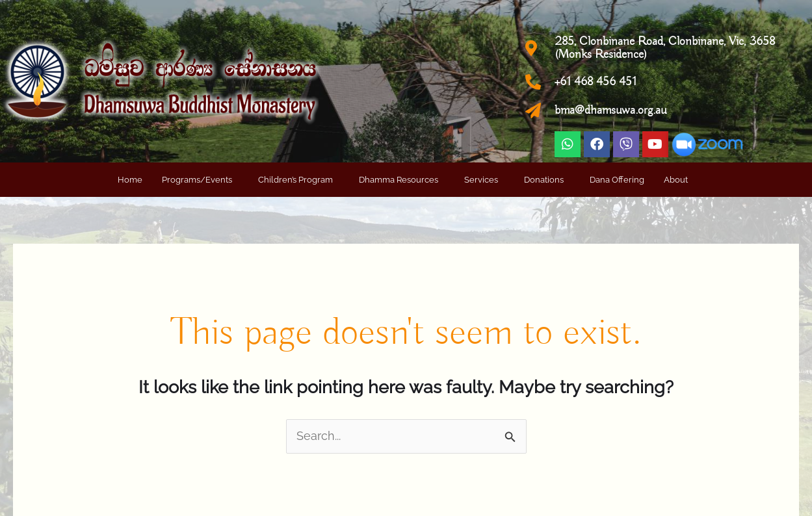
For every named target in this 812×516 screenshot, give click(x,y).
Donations (544, 180)
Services (481, 180)
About (676, 180)
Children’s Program (295, 180)
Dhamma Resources (399, 180)
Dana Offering (617, 180)
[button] (200, 180)
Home (130, 180)
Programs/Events (197, 180)
